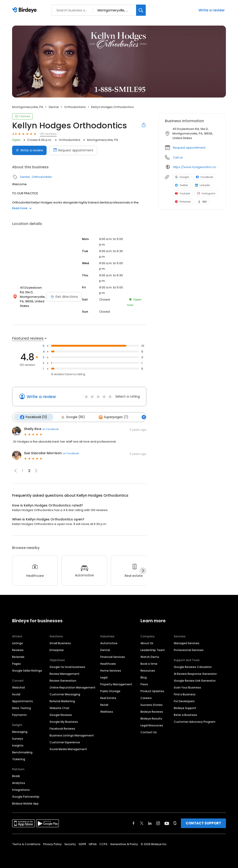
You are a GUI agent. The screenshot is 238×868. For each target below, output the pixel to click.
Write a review (212, 10)
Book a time (149, 664)
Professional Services (189, 650)
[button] (16, 470)
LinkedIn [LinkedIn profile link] (203, 185)
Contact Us (149, 732)
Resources (148, 670)
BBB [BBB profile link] (202, 202)
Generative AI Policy (124, 844)
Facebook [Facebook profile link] (205, 177)
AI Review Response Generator (195, 674)
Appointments (22, 701)
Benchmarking (22, 752)
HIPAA (93, 844)
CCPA (103, 844)
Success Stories (152, 705)
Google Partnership (26, 796)
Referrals (18, 657)
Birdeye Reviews (152, 711)
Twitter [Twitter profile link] (181, 185)
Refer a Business (185, 715)
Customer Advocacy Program (195, 722)
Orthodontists (75, 107)
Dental (54, 107)
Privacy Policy (52, 844)
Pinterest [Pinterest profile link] (183, 202)
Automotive (109, 643)
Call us (178, 157)
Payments (19, 715)
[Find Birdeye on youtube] (167, 823)
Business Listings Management (72, 735)
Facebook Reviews (62, 728)
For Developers (184, 701)
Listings (17, 643)
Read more (22, 208)
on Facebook (50, 429)
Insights (18, 745)
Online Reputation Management (73, 687)
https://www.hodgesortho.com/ (196, 167)
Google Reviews (61, 715)
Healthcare (108, 664)
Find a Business (185, 694)
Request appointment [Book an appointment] (73, 150)
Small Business (60, 643)
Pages (16, 664)
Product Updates (152, 691)
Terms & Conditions (26, 844)
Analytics (19, 783)
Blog (144, 677)
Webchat (19, 687)
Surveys (18, 738)
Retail (104, 705)
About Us (147, 643)
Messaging (20, 732)
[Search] (141, 10)
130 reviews (48, 134)
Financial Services (113, 657)
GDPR (82, 844)
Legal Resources (152, 725)
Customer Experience (65, 742)
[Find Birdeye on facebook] (134, 823)
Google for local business (67, 667)
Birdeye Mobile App (25, 803)
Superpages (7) (112, 417)
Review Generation (63, 680)
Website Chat (59, 708)
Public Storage (110, 691)
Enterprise (57, 650)
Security (70, 844)
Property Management (116, 684)
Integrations (21, 790)
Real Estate (108, 698)
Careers (146, 698)
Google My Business (64, 722)
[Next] (143, 570)
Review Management (65, 674)
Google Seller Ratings (27, 670)
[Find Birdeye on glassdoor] (175, 823)
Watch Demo (150, 657)
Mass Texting (21, 708)
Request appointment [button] (189, 148)
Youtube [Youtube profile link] (182, 193)
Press (144, 684)
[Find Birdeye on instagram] (158, 823)
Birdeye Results (151, 718)
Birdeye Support (185, 708)
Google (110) (72, 417)
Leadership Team (153, 650)
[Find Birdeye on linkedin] (150, 823)
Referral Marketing (62, 701)
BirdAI (16, 776)
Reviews (18, 650)
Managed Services (187, 643)
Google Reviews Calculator (193, 667)
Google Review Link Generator (195, 680)
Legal (104, 677)
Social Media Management (68, 749)
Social (16, 694)
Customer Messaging (65, 694)
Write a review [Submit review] (29, 150)
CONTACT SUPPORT (203, 823)
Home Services (111, 670)
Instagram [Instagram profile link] (206, 193)
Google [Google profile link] (182, 177)
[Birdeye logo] (25, 10)
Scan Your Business (187, 687)
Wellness (107, 711)
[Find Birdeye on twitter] (142, 823)
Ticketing (19, 759)
